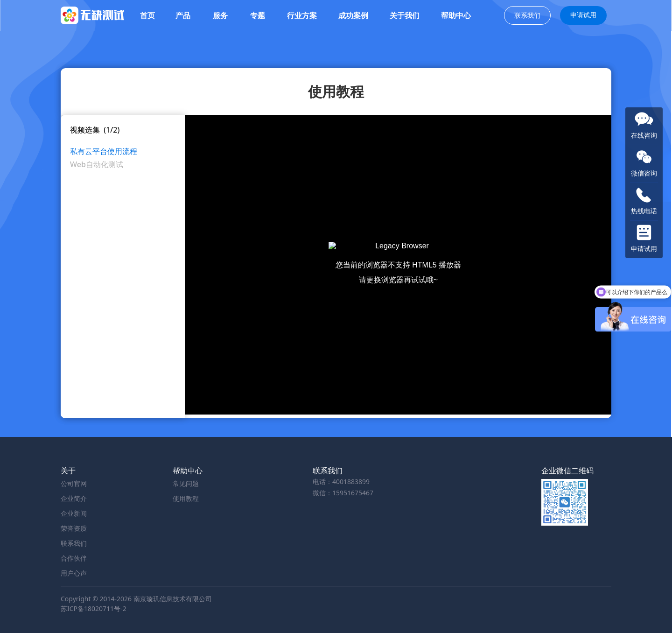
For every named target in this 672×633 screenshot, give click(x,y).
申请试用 (583, 15)
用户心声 (74, 573)
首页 (147, 15)
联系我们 (527, 15)
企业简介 (74, 498)
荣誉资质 (74, 528)
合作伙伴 (74, 558)
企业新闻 (74, 513)
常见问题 (186, 483)
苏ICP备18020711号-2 (94, 608)
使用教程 (186, 498)
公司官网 (74, 483)
